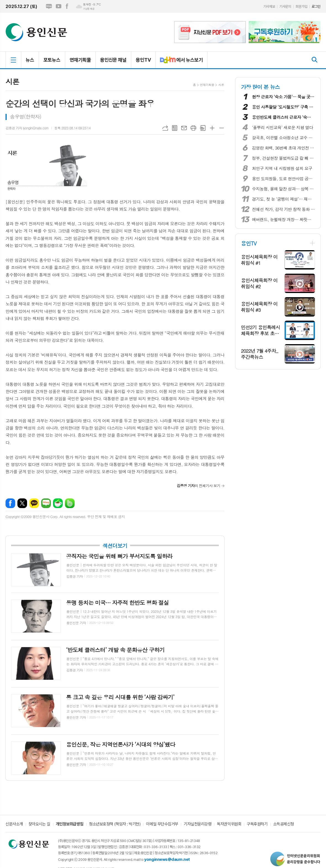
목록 (175, 128)
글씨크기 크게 (212, 128)
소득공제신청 (284, 824)
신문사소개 (14, 824)
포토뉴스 (52, 60)
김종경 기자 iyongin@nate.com (27, 128)
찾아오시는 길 (39, 824)
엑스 (22, 503)
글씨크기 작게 (222, 128)
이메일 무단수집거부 (162, 824)
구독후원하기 (257, 824)
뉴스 (30, 60)
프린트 (193, 128)
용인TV (143, 60)
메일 (184, 128)
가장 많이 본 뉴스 (260, 87)
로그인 (316, 6)
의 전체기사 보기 (199, 486)
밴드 (70, 503)
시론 (221, 85)
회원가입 (301, 6)
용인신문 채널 (113, 60)
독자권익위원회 (229, 824)
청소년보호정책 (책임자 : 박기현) (115, 824)
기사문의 (285, 6)
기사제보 (269, 6)
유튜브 (59, 6)
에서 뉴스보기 (179, 62)
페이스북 (67, 6)
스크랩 (203, 128)
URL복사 (165, 128)
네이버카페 (58, 503)
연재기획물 (80, 60)
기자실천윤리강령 (198, 824)
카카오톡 (34, 503)
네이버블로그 (49, 6)
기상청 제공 (89, 9)
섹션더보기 (115, 546)
